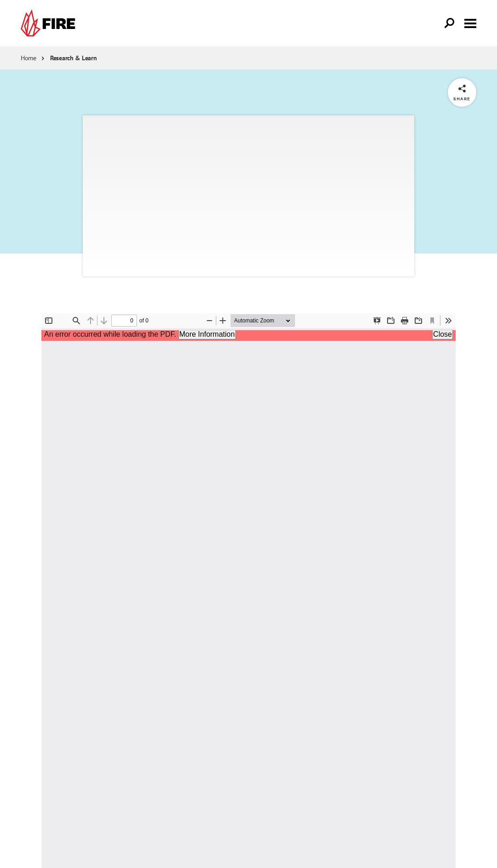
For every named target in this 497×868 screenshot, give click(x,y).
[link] (50, 23)
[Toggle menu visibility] (470, 23)
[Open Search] (450, 23)
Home (29, 58)
